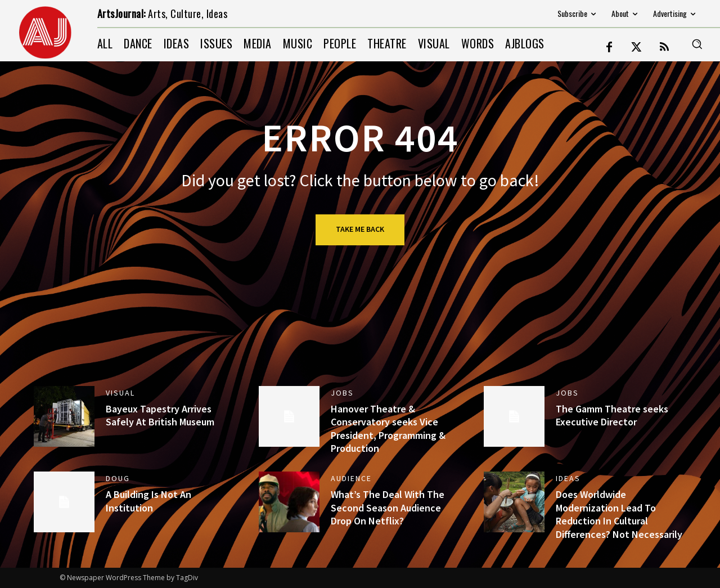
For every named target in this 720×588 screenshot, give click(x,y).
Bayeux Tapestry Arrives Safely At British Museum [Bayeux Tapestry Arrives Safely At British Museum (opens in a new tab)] (160, 415)
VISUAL (120, 393)
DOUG (118, 478)
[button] (697, 44)
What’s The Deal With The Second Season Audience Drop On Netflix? (388, 508)
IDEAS (568, 478)
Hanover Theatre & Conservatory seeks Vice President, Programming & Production (388, 428)
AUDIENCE (351, 478)
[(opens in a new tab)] (64, 416)
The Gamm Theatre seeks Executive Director (612, 415)
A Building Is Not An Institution (148, 501)
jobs (342, 393)
